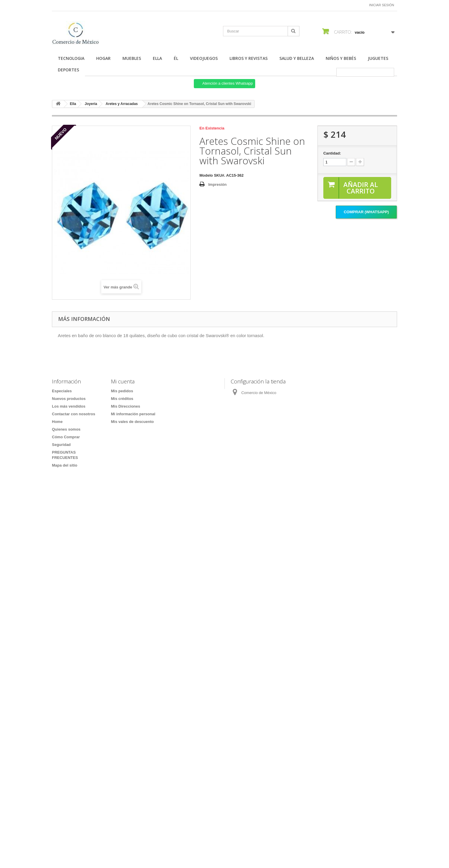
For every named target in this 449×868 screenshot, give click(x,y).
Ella (157, 58)
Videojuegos (204, 58)
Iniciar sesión (382, 5)
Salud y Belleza (297, 58)
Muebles (132, 58)
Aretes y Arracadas (122, 104)
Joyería (91, 104)
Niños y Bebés (341, 58)
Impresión (217, 184)
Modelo (206, 175)
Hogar (103, 58)
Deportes (68, 70)
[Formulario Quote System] (225, 655)
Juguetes (378, 58)
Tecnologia (71, 58)
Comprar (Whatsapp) (366, 212)
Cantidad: (332, 153)
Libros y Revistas (249, 58)
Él (176, 58)
